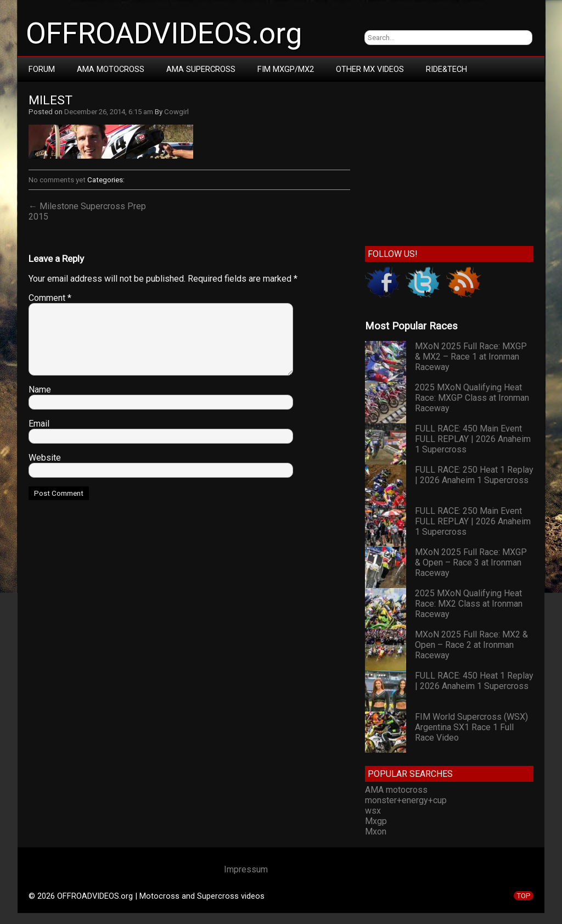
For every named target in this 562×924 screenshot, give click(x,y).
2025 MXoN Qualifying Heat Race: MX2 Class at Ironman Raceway (469, 604)
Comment (50, 298)
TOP (524, 896)
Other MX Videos (370, 69)
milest (50, 100)
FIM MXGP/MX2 (286, 69)
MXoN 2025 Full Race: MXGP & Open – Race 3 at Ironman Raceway (471, 562)
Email (39, 424)
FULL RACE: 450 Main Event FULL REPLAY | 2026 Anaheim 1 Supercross (473, 439)
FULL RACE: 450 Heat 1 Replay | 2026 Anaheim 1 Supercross (474, 681)
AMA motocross (396, 790)
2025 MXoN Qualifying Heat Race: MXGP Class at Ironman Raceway (472, 398)
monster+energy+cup (406, 800)
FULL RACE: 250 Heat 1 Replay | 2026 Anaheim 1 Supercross (474, 475)
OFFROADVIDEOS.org (164, 33)
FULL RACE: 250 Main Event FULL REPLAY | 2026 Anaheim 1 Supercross (473, 521)
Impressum (246, 869)
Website (45, 458)
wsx (373, 811)
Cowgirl (176, 112)
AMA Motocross (111, 69)
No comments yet (57, 180)
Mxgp (376, 821)
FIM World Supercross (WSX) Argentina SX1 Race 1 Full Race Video (471, 727)
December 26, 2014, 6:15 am (109, 112)
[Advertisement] (449, 161)
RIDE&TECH (446, 69)
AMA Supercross (201, 69)
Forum (42, 69)
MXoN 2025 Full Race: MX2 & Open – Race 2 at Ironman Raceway (471, 645)
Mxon (376, 831)
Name (40, 390)
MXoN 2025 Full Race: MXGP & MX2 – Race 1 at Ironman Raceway (471, 357)
